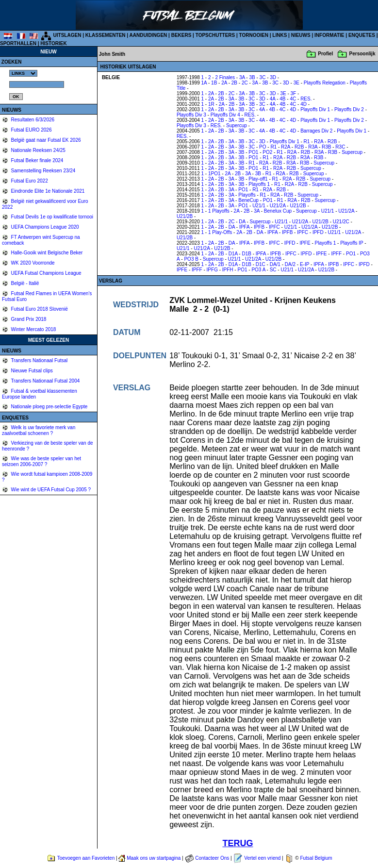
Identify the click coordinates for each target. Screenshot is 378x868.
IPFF (336, 254)
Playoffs (247, 195)
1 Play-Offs (220, 232)
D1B (246, 254)
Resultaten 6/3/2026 (32, 120)
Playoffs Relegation (325, 83)
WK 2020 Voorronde (32, 263)
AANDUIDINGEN (148, 35)
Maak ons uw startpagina (154, 858)
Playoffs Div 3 (191, 115)
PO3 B (191, 259)
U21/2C (341, 222)
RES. (306, 99)
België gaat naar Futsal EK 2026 (45, 140)
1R (211, 104)
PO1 (253, 152)
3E (296, 83)
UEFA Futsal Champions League (46, 273)
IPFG (212, 270)
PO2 (267, 152)
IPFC (274, 227)
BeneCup (248, 200)
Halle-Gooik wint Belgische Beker (46, 253)
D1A (233, 254)
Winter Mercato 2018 (33, 329)
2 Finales (225, 77)
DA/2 (290, 264)
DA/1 (275, 264)
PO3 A (258, 270)
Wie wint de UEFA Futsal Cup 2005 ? (50, 490)
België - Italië (25, 283)
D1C (261, 264)
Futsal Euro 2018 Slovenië (39, 309)
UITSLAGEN (67, 35)
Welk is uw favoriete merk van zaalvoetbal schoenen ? (39, 430)
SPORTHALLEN (18, 43)
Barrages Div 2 (316, 131)
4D (304, 104)
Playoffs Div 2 (349, 109)
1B (214, 83)
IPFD (318, 232)
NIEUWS (301, 35)
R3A (313, 147)
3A (242, 77)
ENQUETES (362, 35)
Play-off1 (258, 179)
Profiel (325, 54)
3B (252, 77)
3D (273, 77)
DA (242, 222)
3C (263, 77)
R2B (332, 142)
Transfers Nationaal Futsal (39, 360)
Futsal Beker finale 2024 (37, 160)
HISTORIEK (53, 43)
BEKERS (181, 35)
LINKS (279, 35)
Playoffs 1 (259, 184)
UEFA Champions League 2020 (44, 227)
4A (273, 99)
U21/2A (278, 206)
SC (273, 270)
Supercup (237, 125)
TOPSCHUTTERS (215, 35)
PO (263, 147)
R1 (307, 142)
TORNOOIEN (254, 35)
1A (204, 83)
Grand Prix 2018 (28, 319)
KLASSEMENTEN (106, 35)
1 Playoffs (219, 211)
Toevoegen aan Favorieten (86, 858)
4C (293, 99)
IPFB (259, 227)
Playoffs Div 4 (225, 115)
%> (23, 73)
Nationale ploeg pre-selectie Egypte (49, 407)
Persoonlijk (362, 54)
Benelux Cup (278, 211)
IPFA (244, 227)
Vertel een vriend (262, 858)
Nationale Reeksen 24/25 (38, 150)
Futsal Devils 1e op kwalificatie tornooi (51, 217)
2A (224, 83)
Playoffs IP (352, 243)
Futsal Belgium (316, 858)
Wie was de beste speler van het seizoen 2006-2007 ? (41, 461)
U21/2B (298, 206)
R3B (326, 147)
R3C (340, 147)
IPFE (305, 243)
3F (294, 93)
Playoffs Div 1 (315, 109)
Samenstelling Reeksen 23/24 (43, 171)
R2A (319, 142)
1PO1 (214, 174)
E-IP (304, 264)
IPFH (228, 270)
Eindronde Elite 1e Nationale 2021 (47, 191)
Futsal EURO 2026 (31, 130)
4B (282, 99)
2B (234, 83)
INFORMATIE (329, 35)
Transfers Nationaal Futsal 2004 (45, 381)
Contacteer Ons (212, 858)
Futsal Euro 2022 (29, 181)
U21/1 (259, 206)
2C (245, 83)
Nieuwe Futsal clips (31, 371)
